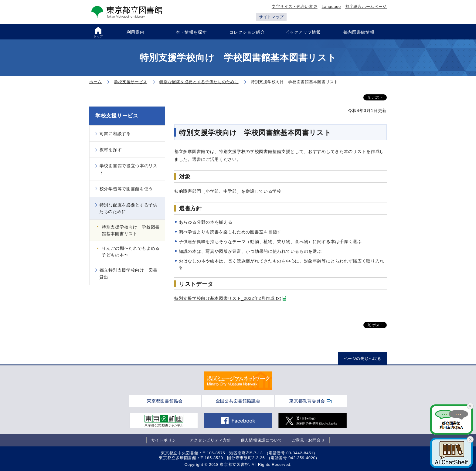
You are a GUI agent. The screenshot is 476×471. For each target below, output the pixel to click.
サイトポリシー (166, 440)
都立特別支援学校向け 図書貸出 (128, 273)
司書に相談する (115, 134)
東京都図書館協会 (165, 401)
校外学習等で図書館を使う (126, 189)
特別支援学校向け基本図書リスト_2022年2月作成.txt (228, 298)
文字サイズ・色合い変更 (295, 7)
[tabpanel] (238, 381)
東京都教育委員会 (307, 401)
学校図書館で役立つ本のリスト (128, 169)
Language (331, 7)
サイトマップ (271, 17)
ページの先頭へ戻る (362, 359)
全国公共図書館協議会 (238, 401)
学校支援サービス (117, 116)
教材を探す (111, 150)
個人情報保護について (262, 440)
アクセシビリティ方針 (211, 440)
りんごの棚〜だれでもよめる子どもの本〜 (131, 252)
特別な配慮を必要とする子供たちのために (128, 208)
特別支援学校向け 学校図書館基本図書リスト (131, 230)
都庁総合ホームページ (366, 7)
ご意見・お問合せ (308, 440)
